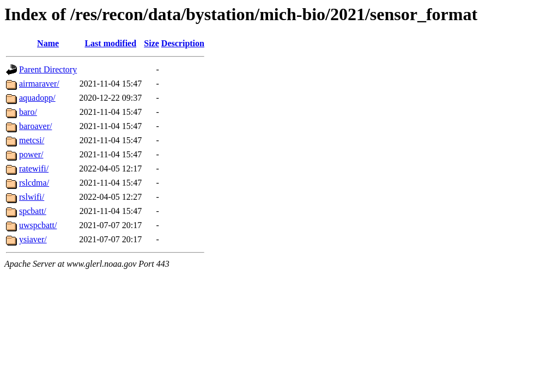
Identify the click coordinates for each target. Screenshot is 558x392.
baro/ (28, 112)
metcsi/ (32, 140)
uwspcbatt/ (38, 225)
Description (183, 43)
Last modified (110, 43)
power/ (31, 154)
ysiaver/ (33, 239)
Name (48, 43)
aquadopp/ (37, 98)
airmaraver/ (39, 84)
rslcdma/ (34, 183)
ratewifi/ (34, 169)
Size (151, 43)
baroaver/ (35, 126)
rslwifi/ (32, 197)
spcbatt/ (33, 211)
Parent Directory (48, 69)
